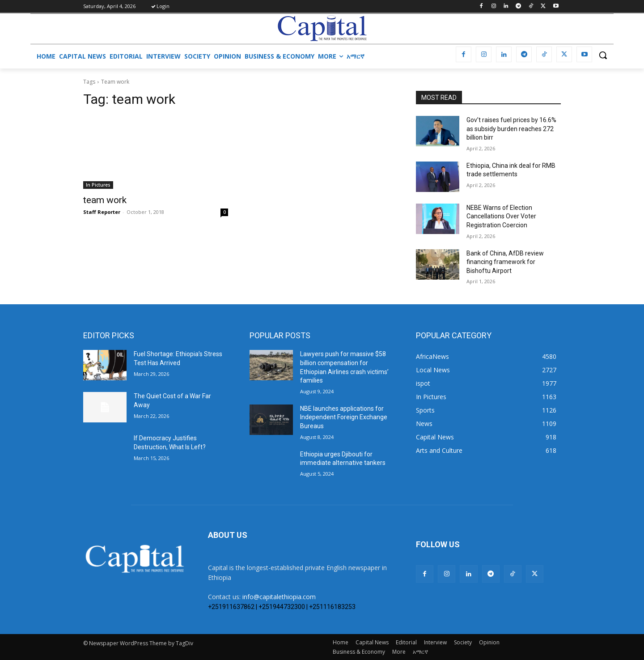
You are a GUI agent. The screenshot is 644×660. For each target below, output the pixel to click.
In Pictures (98, 185)
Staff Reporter (102, 212)
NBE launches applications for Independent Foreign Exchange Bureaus (344, 417)
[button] (603, 55)
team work (105, 200)
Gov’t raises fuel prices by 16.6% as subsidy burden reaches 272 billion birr (511, 129)
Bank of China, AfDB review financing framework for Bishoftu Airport (505, 262)
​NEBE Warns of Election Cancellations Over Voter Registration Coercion (501, 216)
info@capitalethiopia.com (279, 597)
